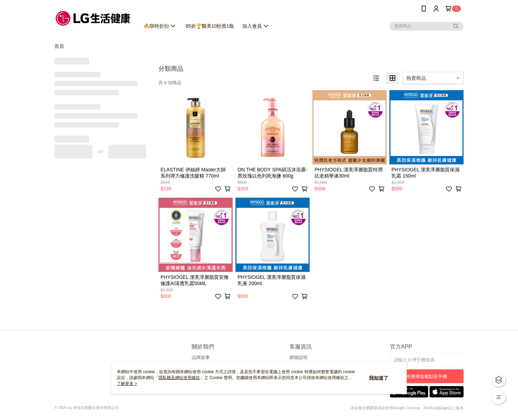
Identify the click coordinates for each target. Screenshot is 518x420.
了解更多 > (127, 384)
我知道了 (379, 378)
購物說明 (299, 357)
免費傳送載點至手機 (427, 376)
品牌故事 (201, 357)
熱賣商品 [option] (416, 78)
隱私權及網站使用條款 (179, 378)
